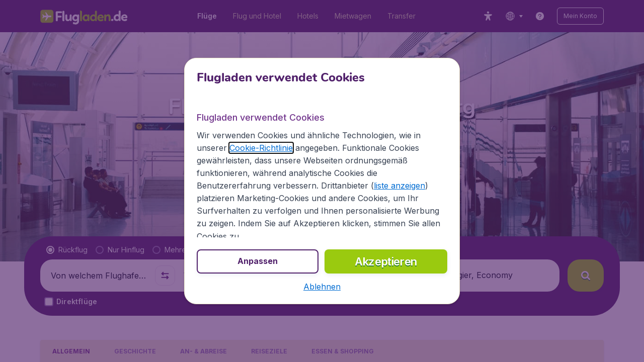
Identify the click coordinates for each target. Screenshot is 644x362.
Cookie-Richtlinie (261, 148)
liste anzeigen (399, 186)
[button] (322, 287)
